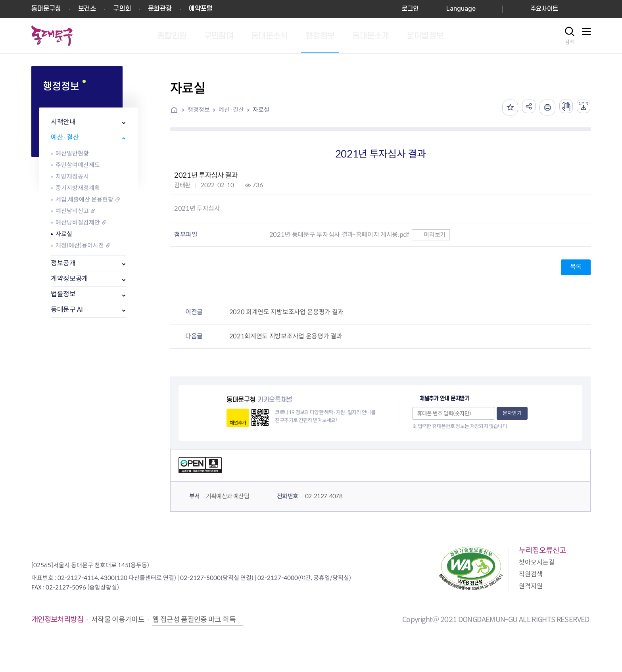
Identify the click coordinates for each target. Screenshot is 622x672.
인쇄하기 (543, 108)
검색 (570, 42)
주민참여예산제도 (78, 165)
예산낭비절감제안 (78, 222)
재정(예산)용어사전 (80, 245)
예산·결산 (65, 137)
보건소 (87, 9)
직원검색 (531, 574)
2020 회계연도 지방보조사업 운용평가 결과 (286, 312)
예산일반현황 (72, 153)
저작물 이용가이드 (118, 620)
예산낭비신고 (72, 211)
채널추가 (238, 423)
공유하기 (523, 108)
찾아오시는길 (537, 562)
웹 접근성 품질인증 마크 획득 (194, 620)
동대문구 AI (67, 310)
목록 (576, 267)
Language (461, 9)
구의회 (122, 9)
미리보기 (431, 235)
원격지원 (531, 586)
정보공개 (63, 263)
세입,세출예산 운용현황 (84, 199)
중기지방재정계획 (78, 188)
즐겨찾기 (503, 108)
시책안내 (63, 122)
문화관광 (160, 9)
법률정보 (63, 294)
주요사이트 (544, 9)
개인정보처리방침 (57, 619)
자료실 (64, 234)
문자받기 (512, 413)
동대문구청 (46, 9)
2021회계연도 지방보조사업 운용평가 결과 (286, 336)
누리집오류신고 (542, 550)
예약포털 (201, 9)
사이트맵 (586, 36)
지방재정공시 (72, 176)
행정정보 (199, 110)
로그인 (410, 9)
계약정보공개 (69, 279)
